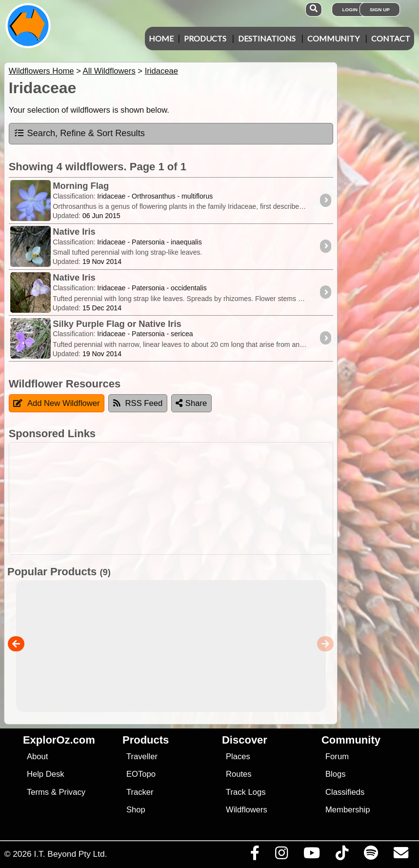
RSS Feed (138, 403)
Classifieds (345, 792)
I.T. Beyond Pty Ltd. (70, 854)
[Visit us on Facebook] (255, 855)
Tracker (140, 792)
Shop (136, 810)
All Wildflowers (109, 71)
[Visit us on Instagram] (281, 855)
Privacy (72, 792)
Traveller (142, 757)
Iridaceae (161, 71)
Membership (348, 810)
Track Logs (246, 792)
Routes (239, 774)
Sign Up (380, 10)
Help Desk (46, 774)
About (37, 757)
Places (238, 757)
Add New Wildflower (57, 403)
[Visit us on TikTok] (342, 855)
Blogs (336, 774)
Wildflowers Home (41, 71)
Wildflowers (247, 810)
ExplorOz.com (59, 740)
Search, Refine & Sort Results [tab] (79, 133)
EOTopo (141, 774)
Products (205, 38)
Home (161, 38)
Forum (337, 757)
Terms (38, 792)
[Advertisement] (208, 498)
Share (191, 403)
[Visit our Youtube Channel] (311, 855)
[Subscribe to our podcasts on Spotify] (371, 855)
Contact (391, 38)
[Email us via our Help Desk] (401, 855)
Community (333, 38)
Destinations (267, 38)
